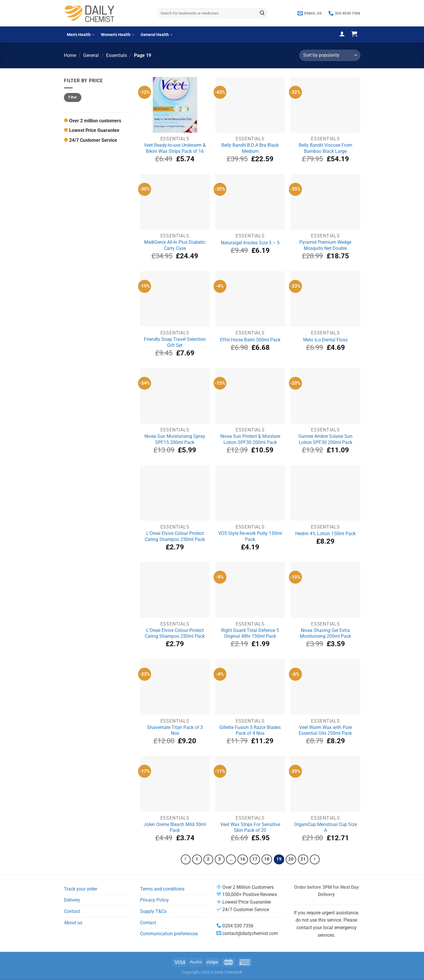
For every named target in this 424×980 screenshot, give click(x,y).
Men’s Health (81, 35)
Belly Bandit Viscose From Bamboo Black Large (325, 148)
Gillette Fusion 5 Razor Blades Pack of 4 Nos (250, 730)
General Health (157, 35)
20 (291, 859)
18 (267, 859)
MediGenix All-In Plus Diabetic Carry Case (175, 245)
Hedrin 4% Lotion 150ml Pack (325, 534)
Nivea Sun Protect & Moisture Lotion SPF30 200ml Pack (250, 439)
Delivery (72, 900)
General (91, 55)
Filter (73, 97)
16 (243, 859)
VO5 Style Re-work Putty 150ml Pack (250, 536)
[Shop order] (330, 55)
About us (73, 923)
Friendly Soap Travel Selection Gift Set (175, 342)
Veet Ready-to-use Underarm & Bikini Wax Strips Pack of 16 (175, 148)
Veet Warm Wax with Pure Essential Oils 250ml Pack (325, 730)
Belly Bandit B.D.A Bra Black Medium (250, 148)
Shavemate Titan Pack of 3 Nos (175, 730)
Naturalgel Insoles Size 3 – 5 (250, 243)
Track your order (80, 889)
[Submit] (262, 13)
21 (303, 859)
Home (70, 55)
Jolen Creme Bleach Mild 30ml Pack (175, 827)
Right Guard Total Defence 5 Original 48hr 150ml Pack (250, 633)
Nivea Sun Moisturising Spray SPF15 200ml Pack (175, 439)
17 (255, 859)
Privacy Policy (154, 900)
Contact (72, 911)
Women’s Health (118, 35)
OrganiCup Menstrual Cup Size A (325, 827)
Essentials (117, 55)
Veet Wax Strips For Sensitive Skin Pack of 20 (250, 827)
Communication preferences (169, 934)
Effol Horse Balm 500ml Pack (250, 340)
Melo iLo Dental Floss (325, 340)
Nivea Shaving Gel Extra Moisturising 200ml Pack (325, 633)
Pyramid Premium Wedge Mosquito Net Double (325, 245)
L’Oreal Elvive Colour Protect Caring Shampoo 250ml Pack (175, 536)
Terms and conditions (162, 889)
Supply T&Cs (153, 911)
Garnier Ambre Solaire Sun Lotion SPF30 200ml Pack (325, 439)
